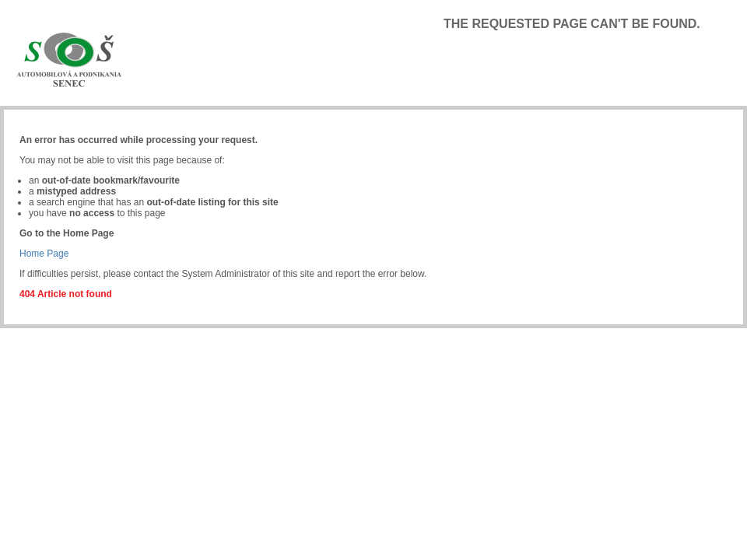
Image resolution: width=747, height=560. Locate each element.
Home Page (44, 254)
